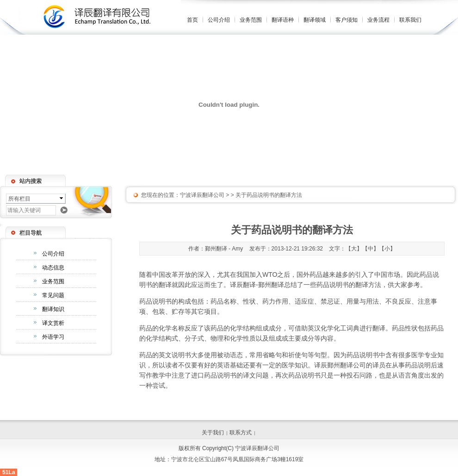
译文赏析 (53, 323)
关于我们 (213, 433)
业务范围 (251, 20)
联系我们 (410, 20)
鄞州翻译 (271, 285)
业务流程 (378, 20)
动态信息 (53, 268)
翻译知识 (53, 309)
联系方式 (241, 433)
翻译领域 (315, 20)
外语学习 (53, 337)
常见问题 (53, 295)
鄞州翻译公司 (347, 365)
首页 (192, 20)
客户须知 (347, 20)
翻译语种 (283, 20)
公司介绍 (219, 20)
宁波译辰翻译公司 (202, 195)
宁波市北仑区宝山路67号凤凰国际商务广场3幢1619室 (238, 459)
